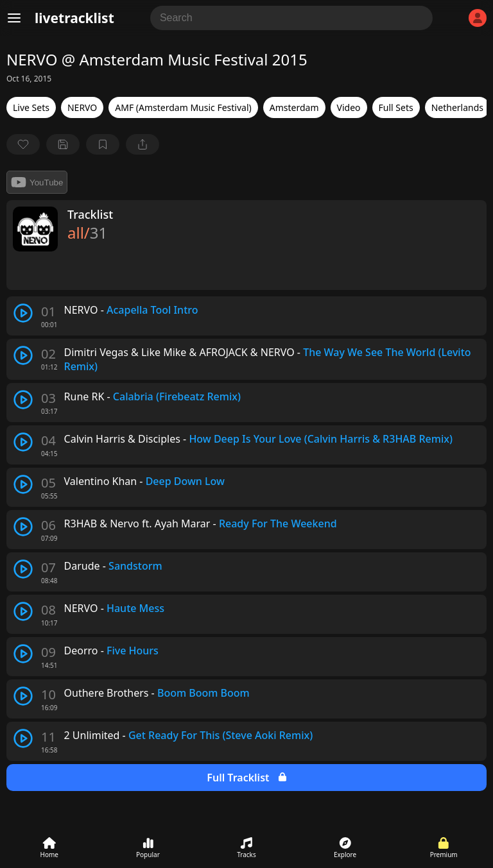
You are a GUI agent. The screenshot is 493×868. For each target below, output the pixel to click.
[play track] (23, 313)
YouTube (37, 182)
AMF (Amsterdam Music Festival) (183, 107)
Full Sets (396, 107)
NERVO (82, 107)
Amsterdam (294, 107)
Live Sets (31, 107)
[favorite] (23, 144)
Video (349, 107)
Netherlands (457, 107)
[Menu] (14, 18)
